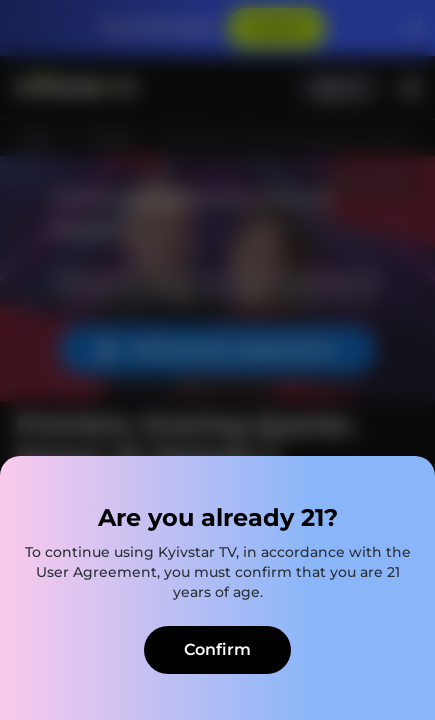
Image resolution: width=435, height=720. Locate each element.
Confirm (217, 649)
